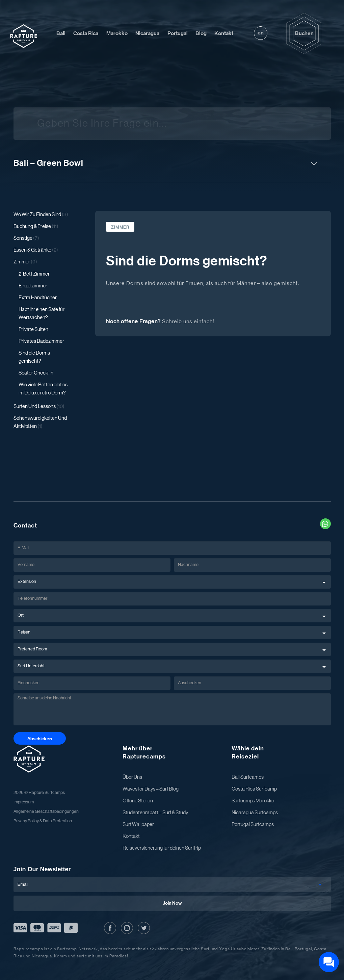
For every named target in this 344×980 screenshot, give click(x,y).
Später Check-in (36, 373)
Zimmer (25, 262)
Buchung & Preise (36, 226)
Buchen (304, 33)
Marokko (117, 33)
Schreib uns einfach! (188, 321)
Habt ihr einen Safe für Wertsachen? (42, 314)
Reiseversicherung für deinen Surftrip (162, 848)
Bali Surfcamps (248, 777)
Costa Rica (86, 33)
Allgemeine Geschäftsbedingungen (46, 812)
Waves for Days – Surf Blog (151, 789)
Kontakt (224, 33)
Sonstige (26, 238)
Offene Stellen (138, 801)
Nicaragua (147, 33)
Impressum (24, 802)
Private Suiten (33, 329)
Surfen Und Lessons (39, 406)
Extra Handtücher (38, 298)
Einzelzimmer (33, 286)
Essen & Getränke (36, 250)
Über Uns (132, 777)
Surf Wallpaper (138, 824)
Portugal (178, 33)
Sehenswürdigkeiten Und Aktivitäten (40, 422)
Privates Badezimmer (41, 341)
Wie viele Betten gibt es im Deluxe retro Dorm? (43, 389)
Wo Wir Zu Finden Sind (41, 215)
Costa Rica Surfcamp (254, 789)
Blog (201, 33)
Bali (61, 33)
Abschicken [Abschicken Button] (40, 739)
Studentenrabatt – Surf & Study (155, 813)
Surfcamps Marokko (253, 801)
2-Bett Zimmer (34, 274)
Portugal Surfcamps (253, 824)
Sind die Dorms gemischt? (34, 357)
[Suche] (316, 124)
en (261, 33)
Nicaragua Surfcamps (255, 813)
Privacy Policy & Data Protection (43, 821)
